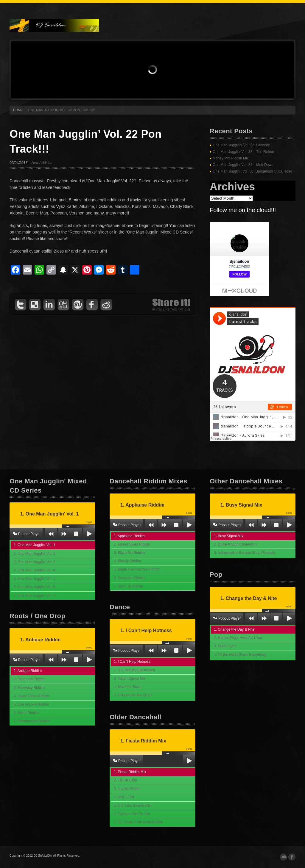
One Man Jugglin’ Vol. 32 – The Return (243, 152)
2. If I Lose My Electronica (134, 670)
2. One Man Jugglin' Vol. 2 (35, 554)
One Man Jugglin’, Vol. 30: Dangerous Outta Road (252, 171)
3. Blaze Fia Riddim (129, 553)
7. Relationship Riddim (32, 721)
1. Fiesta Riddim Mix (130, 772)
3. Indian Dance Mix (130, 679)
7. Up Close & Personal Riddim (138, 822)
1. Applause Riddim (129, 536)
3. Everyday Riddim (29, 688)
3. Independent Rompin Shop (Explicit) (244, 553)
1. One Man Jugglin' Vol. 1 (35, 545)
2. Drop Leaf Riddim (30, 679)
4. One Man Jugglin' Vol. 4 (35, 570)
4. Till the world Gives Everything (240, 655)
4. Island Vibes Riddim (31, 696)
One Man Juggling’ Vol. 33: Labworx (241, 145)
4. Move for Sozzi (128, 687)
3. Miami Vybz (225, 646)
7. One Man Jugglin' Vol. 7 (35, 596)
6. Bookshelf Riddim (130, 578)
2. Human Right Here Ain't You (238, 638)
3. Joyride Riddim (128, 789)
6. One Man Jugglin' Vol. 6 (35, 587)
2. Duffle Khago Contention (235, 544)
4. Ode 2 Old (124, 797)
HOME (18, 110)
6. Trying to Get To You (132, 814)
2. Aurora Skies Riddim (132, 544)
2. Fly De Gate (125, 780)
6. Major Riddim (26, 713)
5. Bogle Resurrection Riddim (137, 569)
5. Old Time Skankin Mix (133, 806)
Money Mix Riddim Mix (231, 158)
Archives (232, 187)
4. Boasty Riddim (127, 561)
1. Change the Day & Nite (234, 629)
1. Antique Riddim (28, 671)
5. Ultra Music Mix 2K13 (133, 695)
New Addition (42, 163)
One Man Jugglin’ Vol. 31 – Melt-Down (243, 165)
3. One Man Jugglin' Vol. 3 (35, 562)
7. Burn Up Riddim (128, 586)
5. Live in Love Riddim (31, 704)
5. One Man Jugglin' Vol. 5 (35, 579)
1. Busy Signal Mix (229, 536)
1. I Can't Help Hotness (132, 662)
